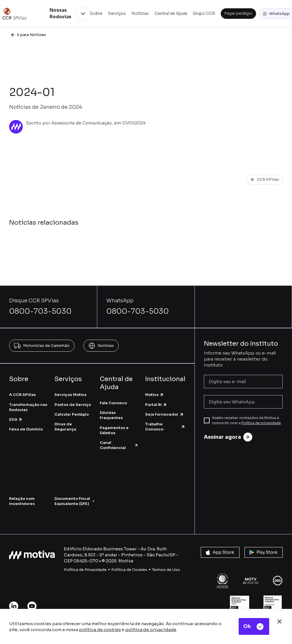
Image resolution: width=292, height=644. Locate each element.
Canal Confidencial (119, 445)
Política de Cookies (129, 570)
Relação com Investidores (22, 501)
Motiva (155, 395)
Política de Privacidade (85, 570)
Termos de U (164, 570)
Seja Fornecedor (165, 414)
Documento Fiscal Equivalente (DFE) (74, 501)
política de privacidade (151, 630)
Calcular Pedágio (72, 414)
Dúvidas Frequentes (111, 415)
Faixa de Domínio (26, 429)
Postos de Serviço (73, 405)
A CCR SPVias (23, 395)
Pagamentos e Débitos (114, 430)
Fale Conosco (113, 403)
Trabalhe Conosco (165, 427)
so (178, 570)
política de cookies (100, 630)
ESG (16, 419)
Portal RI (156, 405)
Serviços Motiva (70, 395)
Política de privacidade (261, 423)
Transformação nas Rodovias (28, 407)
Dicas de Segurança (65, 427)
